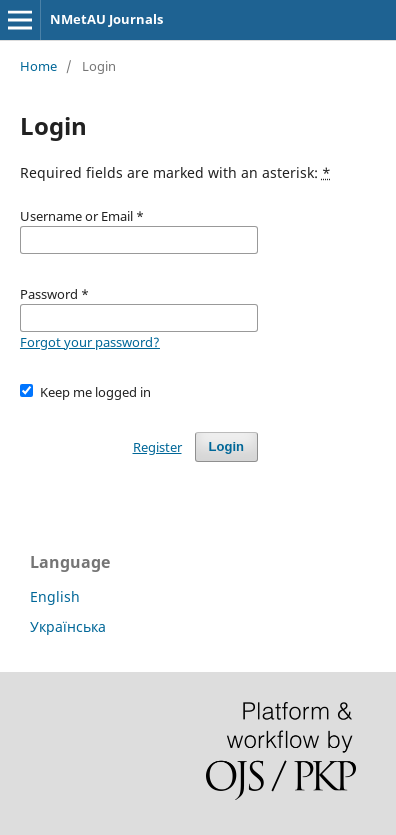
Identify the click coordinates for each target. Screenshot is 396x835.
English (55, 596)
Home (38, 66)
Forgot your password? (90, 342)
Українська (68, 626)
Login (226, 446)
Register (157, 447)
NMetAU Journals (106, 19)
